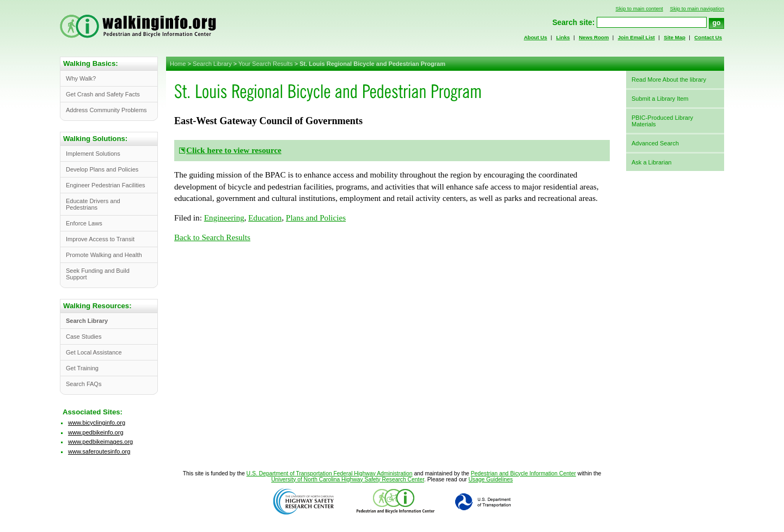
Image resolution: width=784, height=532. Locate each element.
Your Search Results (266, 64)
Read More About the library (669, 80)
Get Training (82, 368)
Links (563, 37)
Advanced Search (655, 143)
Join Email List (636, 37)
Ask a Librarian (651, 162)
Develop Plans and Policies (102, 169)
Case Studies (84, 337)
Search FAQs (84, 384)
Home (178, 64)
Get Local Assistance (94, 352)
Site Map (675, 37)
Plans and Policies (316, 218)
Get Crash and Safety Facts (103, 94)
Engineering (224, 218)
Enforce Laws (84, 223)
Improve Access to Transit (100, 239)
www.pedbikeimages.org (100, 442)
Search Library (212, 64)
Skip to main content (639, 8)
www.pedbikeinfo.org (96, 432)
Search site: (573, 23)
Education (265, 218)
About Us (535, 37)
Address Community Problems (106, 110)
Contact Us (708, 37)
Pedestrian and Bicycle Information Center (523, 473)
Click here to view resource (234, 150)
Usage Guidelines (490, 479)
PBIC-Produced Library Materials (662, 121)
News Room (594, 37)
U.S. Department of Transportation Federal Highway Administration (330, 473)
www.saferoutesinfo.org (99, 451)
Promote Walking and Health (104, 255)
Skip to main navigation (697, 8)
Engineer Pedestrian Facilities (106, 185)
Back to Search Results (212, 237)
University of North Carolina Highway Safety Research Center (348, 479)
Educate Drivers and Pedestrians (93, 204)
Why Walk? (81, 78)
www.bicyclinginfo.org (97, 423)
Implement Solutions (93, 154)
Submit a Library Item (660, 99)
